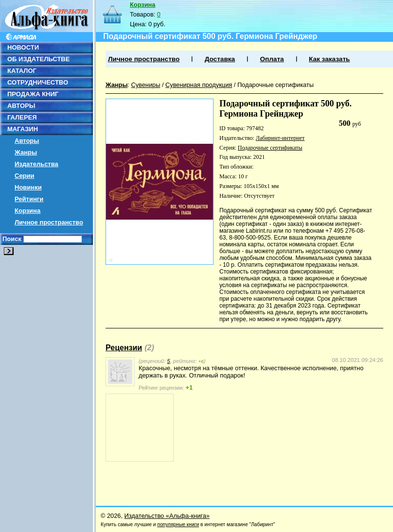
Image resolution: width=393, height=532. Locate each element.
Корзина (27, 211)
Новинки (28, 187)
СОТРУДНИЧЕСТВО (38, 82)
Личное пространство (49, 222)
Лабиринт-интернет (280, 138)
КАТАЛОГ (22, 71)
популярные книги (178, 524)
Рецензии (124, 348)
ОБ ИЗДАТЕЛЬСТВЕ (38, 59)
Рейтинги (29, 199)
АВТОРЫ (21, 106)
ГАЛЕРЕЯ (22, 117)
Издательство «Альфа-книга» (167, 516)
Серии (25, 176)
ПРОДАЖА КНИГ (33, 94)
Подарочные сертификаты (276, 85)
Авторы (27, 141)
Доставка (220, 59)
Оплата (272, 59)
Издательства (36, 164)
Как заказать (329, 59)
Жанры (26, 152)
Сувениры (145, 85)
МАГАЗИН (23, 129)
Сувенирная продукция (199, 85)
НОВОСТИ (23, 47)
